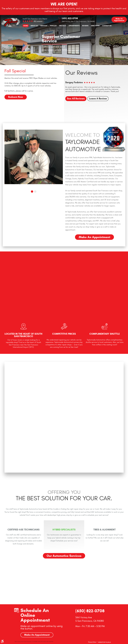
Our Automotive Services (64, 556)
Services (44, 26)
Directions (95, 26)
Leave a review (98, 99)
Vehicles (53, 26)
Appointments (74, 26)
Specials (63, 26)
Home (26, 26)
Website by (104, 642)
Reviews (85, 26)
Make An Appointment (37, 635)
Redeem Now (16, 97)
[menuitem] (26, 26)
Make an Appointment (119, 20)
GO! (58, 590)
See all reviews (76, 99)
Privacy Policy (92, 642)
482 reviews (38, 21)
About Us (34, 26)
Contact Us (107, 26)
